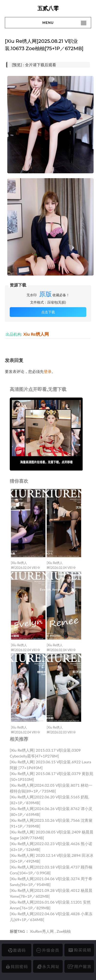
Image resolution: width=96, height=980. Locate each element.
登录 (48, 371)
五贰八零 (48, 8)
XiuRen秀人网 (42, 931)
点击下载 (48, 312)
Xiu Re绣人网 (36, 334)
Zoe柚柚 (64, 931)
